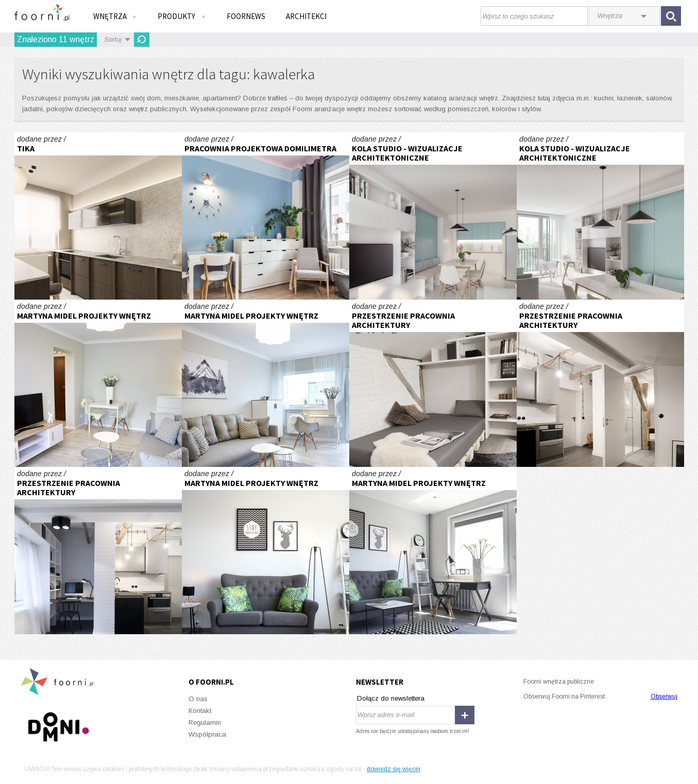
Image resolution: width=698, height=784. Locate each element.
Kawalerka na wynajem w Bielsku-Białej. (98, 216)
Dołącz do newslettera (391, 698)
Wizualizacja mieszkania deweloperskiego (433, 216)
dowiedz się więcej (394, 769)
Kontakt (200, 711)
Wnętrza (115, 16)
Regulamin (205, 722)
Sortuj (113, 39)
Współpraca (207, 734)
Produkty (182, 16)
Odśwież (142, 40)
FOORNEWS (246, 16)
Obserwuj (664, 696)
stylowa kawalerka (266, 551)
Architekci (306, 16)
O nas (198, 699)
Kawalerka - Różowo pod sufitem (266, 216)
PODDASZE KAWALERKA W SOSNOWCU (433, 383)
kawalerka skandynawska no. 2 (98, 383)
